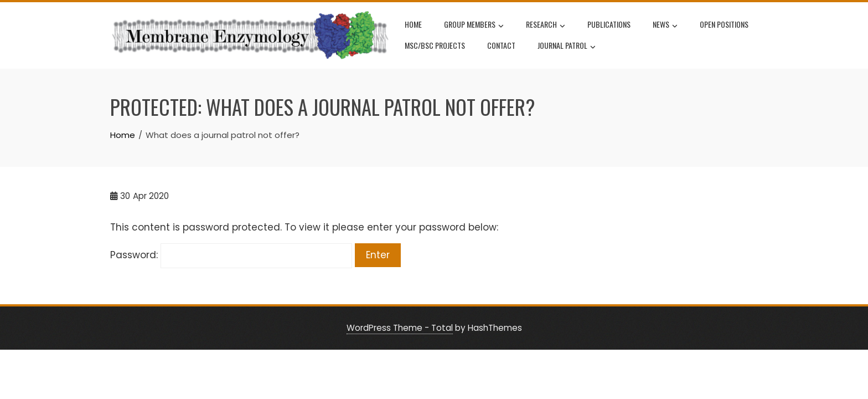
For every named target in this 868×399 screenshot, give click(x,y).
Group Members (474, 25)
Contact (501, 45)
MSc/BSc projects (435, 45)
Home (413, 24)
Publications (609, 24)
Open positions (724, 24)
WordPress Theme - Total (400, 328)
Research (546, 25)
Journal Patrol (567, 47)
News (665, 25)
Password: (231, 255)
